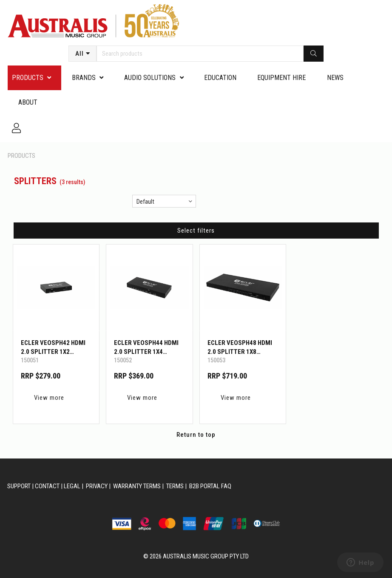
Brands (84, 78)
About (28, 102)
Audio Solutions (150, 78)
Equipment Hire (281, 78)
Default (145, 202)
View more (49, 398)
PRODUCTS (28, 78)
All (80, 54)
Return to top (196, 435)
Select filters (196, 231)
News (335, 78)
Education (220, 78)
